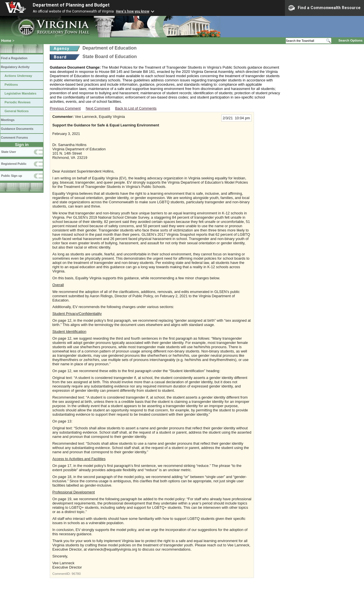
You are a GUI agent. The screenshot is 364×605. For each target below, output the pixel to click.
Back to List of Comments (136, 108)
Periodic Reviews (18, 102)
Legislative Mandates (20, 93)
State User (9, 152)
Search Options (350, 40)
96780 (76, 574)
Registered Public (14, 164)
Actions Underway (18, 76)
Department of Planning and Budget (71, 5)
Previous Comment (65, 108)
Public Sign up (12, 176)
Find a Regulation (14, 58)
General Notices (17, 111)
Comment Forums (14, 138)
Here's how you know (133, 11)
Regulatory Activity (15, 67)
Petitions (11, 85)
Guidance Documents (17, 129)
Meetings (8, 120)
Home (6, 41)
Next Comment (98, 108)
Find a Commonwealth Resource (324, 8)
